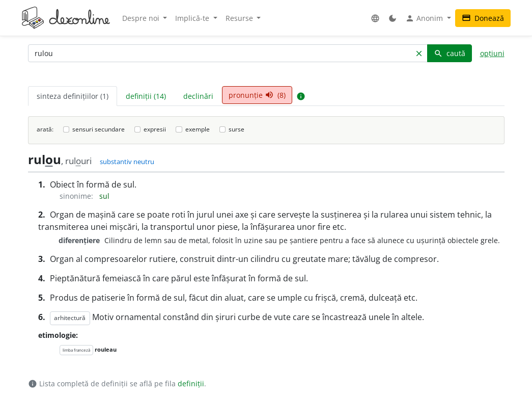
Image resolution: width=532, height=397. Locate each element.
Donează (483, 18)
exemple (198, 129)
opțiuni (492, 53)
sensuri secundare (99, 129)
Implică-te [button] (193, 18)
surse (236, 129)
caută (450, 53)
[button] (375, 18)
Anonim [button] (425, 18)
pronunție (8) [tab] (257, 95)
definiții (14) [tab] (146, 96)
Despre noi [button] (142, 18)
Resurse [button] (240, 18)
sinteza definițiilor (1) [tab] (73, 96)
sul (104, 196)
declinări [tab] (198, 96)
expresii (155, 129)
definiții (191, 383)
